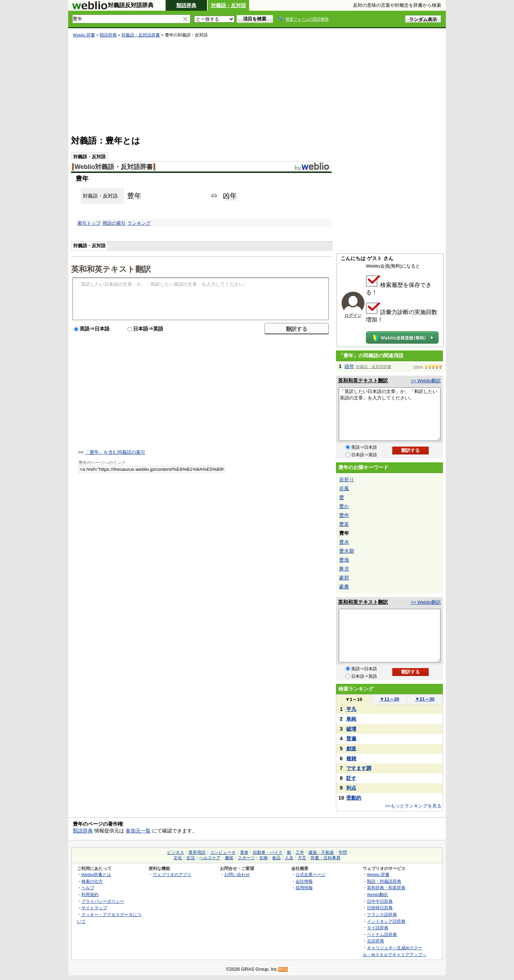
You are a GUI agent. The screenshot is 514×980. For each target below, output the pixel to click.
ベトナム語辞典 (382, 934)
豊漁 (344, 560)
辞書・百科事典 (326, 858)
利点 (351, 788)
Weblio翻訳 (377, 894)
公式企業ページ (311, 874)
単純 (351, 719)
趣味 (229, 858)
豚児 (344, 569)
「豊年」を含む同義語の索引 (115, 452)
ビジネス (176, 852)
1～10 (354, 699)
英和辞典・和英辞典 (386, 888)
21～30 (425, 699)
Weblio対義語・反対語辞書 (114, 167)
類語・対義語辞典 (384, 881)
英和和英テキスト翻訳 (111, 269)
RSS (283, 969)
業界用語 (197, 852)
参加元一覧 (138, 831)
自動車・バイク (268, 852)
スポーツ (246, 858)
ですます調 (359, 768)
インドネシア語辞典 (386, 921)
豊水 (344, 542)
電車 (244, 852)
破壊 (351, 729)
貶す (351, 778)
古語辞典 (376, 941)
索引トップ (89, 223)
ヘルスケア (210, 858)
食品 (276, 858)
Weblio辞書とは (96, 874)
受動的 (354, 798)
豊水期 (347, 551)
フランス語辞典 (382, 914)
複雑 (351, 758)
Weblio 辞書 (84, 35)
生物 (263, 858)
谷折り (347, 479)
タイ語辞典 (378, 928)
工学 (300, 852)
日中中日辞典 (380, 901)
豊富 (344, 524)
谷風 (344, 488)
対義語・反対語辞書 (141, 35)
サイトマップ (94, 908)
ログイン (353, 315)
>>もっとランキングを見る (413, 806)
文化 (178, 858)
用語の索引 (114, 223)
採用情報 (304, 888)
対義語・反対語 (228, 5)
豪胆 (344, 578)
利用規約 (90, 894)
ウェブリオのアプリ (172, 874)
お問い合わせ (237, 874)
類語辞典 (186, 5)
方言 (302, 858)
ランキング (139, 223)
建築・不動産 (321, 852)
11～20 (390, 699)
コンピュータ (223, 852)
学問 (343, 852)
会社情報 (304, 881)
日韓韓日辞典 (380, 908)
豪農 (344, 587)
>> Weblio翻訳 (426, 381)
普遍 (351, 738)
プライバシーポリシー (103, 901)
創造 (351, 748)
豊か (344, 506)
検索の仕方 (92, 881)
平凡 (351, 709)
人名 (289, 858)
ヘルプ (88, 888)
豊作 (344, 515)
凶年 (230, 196)
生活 (191, 858)
